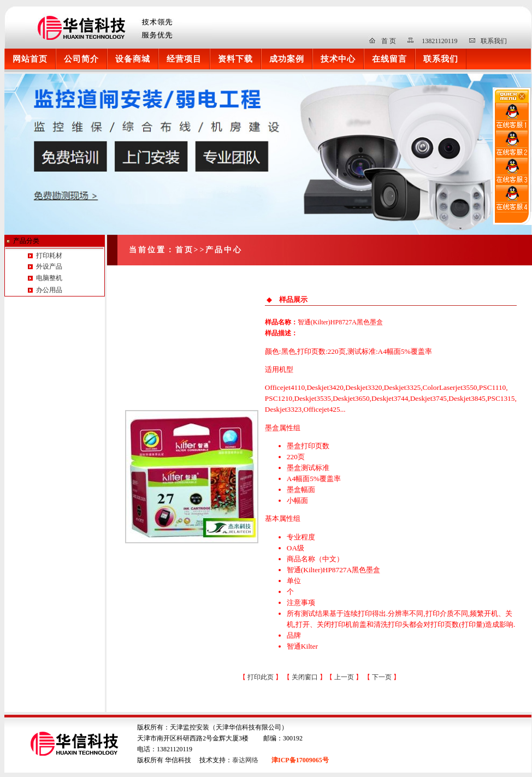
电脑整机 (49, 278)
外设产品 (48, 266)
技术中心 (338, 59)
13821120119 (439, 41)
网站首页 (30, 59)
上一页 (345, 677)
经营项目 (184, 59)
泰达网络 (245, 760)
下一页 (383, 677)
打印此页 (261, 677)
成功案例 (287, 59)
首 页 (389, 41)
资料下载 (235, 59)
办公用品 (49, 290)
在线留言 (389, 59)
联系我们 (494, 41)
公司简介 (81, 59)
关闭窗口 (305, 677)
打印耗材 (48, 256)
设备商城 (133, 59)
